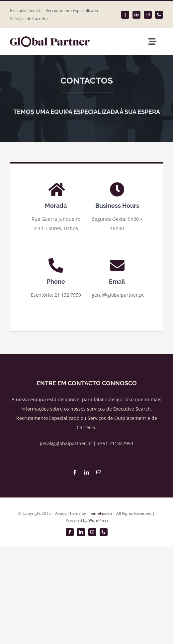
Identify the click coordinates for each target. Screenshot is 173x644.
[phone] (159, 15)
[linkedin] (136, 15)
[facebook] (125, 15)
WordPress (98, 520)
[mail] (148, 15)
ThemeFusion (99, 513)
